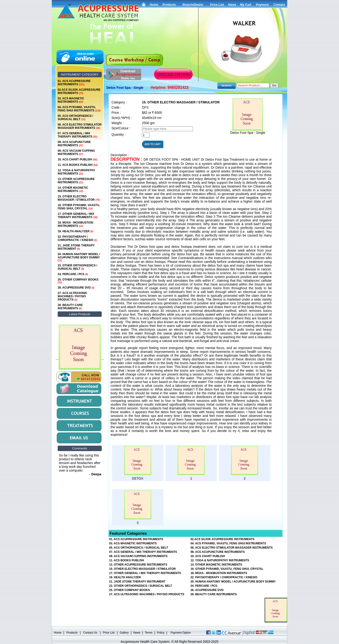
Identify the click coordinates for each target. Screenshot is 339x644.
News (137, 633)
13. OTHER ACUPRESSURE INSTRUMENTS (76, 181)
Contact (279, 5)
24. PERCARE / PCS (73, 274)
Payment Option (181, 633)
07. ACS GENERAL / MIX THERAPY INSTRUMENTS (77, 135)
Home (154, 5)
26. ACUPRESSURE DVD (76, 288)
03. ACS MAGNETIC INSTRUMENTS (71, 100)
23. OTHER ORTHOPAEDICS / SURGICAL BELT (77, 267)
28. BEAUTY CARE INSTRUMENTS (70, 307)
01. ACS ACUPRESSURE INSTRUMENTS (74, 83)
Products (169, 5)
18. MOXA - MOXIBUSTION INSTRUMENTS (75, 224)
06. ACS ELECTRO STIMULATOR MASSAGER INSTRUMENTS (80, 126)
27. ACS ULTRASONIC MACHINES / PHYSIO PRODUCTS (73, 296)
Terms (149, 633)
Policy (161, 633)
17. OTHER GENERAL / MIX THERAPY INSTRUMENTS (77, 216)
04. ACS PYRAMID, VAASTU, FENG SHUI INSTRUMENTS (79, 109)
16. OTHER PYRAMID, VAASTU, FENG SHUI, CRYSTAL (79, 207)
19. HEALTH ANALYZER (75, 231)
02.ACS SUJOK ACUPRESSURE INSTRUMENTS (79, 91)
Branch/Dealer (193, 5)
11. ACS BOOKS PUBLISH (78, 165)
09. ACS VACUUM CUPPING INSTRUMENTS (76, 152)
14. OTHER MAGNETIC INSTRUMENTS (73, 189)
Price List (217, 5)
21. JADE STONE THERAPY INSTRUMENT (76, 247)
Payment (262, 5)
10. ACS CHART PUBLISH (77, 159)
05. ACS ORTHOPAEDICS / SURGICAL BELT (75, 118)
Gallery (124, 633)
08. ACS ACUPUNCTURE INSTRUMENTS (74, 144)
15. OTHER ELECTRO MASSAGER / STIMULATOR (79, 198)
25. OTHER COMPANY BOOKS (78, 281)
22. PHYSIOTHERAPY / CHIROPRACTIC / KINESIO (77, 238)
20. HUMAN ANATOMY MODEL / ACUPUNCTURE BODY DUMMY (79, 257)
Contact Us (90, 633)
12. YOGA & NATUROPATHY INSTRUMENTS (76, 172)
